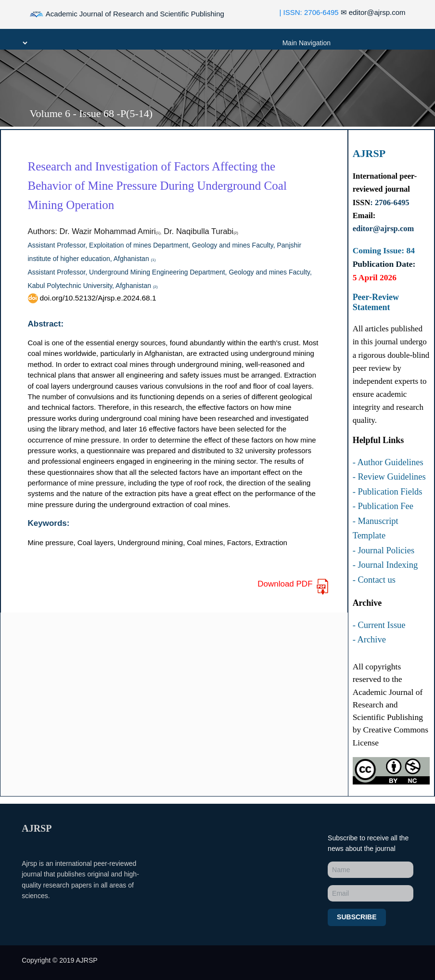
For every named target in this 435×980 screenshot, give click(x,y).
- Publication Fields (388, 492)
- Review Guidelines (389, 477)
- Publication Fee (383, 506)
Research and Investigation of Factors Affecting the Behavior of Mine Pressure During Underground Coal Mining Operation (157, 186)
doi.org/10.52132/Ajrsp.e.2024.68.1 (92, 298)
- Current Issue (379, 625)
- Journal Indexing (385, 565)
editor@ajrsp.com (373, 12)
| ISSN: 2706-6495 (309, 12)
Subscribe (357, 917)
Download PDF (294, 587)
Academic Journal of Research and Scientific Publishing (127, 14)
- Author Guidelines (388, 462)
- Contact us (374, 580)
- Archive (369, 640)
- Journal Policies (384, 550)
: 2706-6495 (390, 203)
